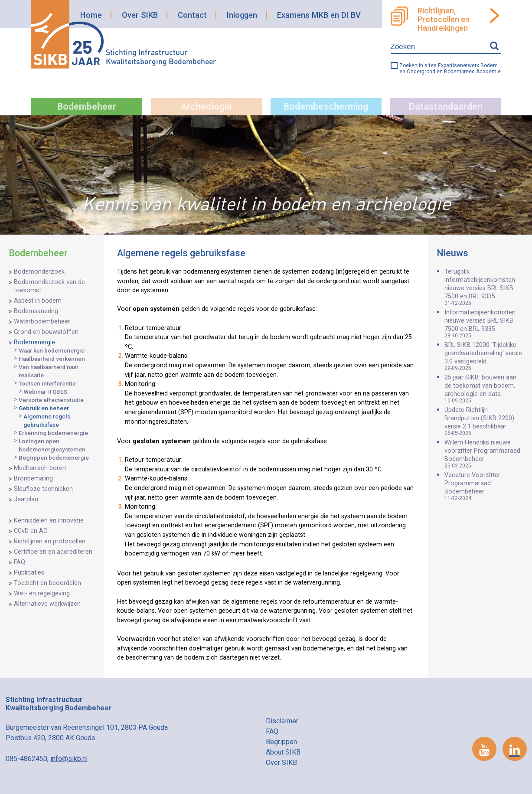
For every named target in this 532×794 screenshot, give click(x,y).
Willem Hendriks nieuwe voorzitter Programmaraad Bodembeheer (484, 454)
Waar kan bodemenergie (52, 350)
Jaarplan (26, 499)
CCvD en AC (31, 531)
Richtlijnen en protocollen (50, 541)
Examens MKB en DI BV (319, 15)
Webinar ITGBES (46, 392)
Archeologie (206, 106)
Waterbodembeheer (42, 322)
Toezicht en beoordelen (47, 583)
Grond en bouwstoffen (46, 332)
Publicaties (29, 573)
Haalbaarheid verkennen (52, 359)
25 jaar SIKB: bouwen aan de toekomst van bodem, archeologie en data (484, 389)
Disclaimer (282, 721)
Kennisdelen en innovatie (49, 521)
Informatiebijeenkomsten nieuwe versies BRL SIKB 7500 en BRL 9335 (484, 324)
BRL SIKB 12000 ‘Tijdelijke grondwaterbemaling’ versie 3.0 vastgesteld (484, 356)
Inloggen (242, 15)
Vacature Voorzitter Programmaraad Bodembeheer (484, 486)
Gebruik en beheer (44, 408)
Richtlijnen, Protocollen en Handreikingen (444, 20)
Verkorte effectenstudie (51, 400)
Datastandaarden (446, 106)
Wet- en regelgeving (42, 593)
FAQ (20, 562)
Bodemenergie (34, 342)
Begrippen (281, 742)
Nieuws (452, 253)
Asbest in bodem (38, 301)
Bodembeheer (87, 106)
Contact (192, 15)
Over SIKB (140, 15)
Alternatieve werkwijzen (47, 604)
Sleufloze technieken (43, 489)
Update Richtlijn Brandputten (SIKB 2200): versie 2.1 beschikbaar (484, 421)
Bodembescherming (326, 106)
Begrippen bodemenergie (54, 457)
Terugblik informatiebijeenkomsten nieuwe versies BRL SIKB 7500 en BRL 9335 (484, 287)
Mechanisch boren (40, 468)
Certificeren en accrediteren (53, 552)
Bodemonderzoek (39, 272)
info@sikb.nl (69, 759)
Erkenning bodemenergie (53, 433)
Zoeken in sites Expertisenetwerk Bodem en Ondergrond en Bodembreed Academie (450, 69)
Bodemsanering (36, 311)
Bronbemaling (33, 479)
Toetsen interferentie (47, 383)
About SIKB (283, 752)
